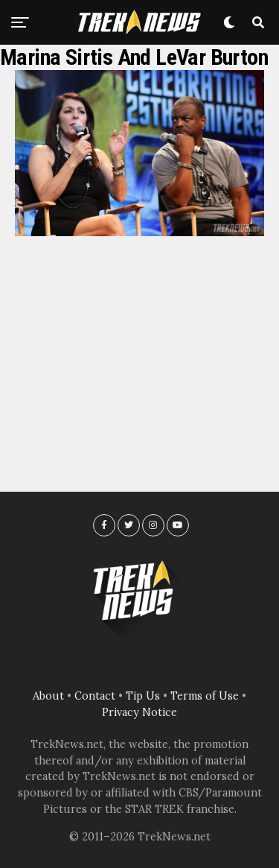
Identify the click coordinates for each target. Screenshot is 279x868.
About (48, 696)
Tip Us (143, 696)
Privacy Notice (139, 712)
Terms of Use (205, 696)
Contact (95, 696)
